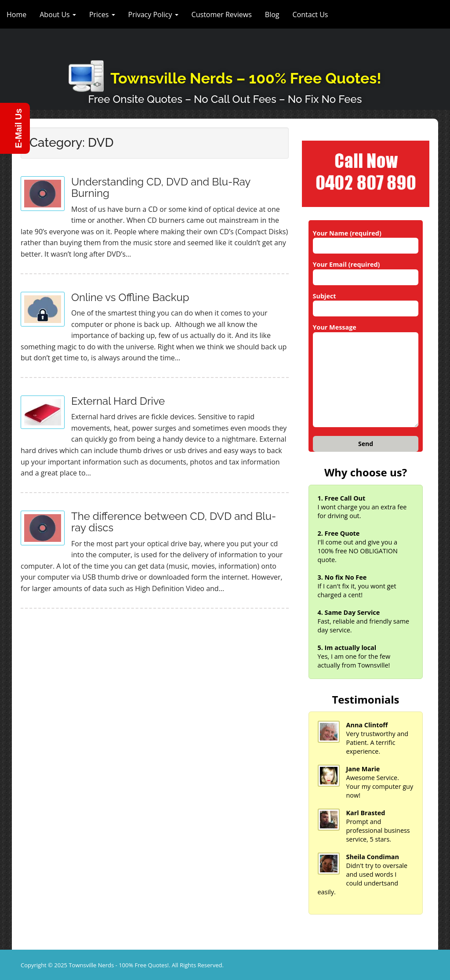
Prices (102, 15)
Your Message (366, 376)
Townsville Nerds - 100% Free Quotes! (119, 965)
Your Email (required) (366, 271)
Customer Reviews (222, 15)
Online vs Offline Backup (130, 297)
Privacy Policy (153, 15)
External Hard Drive (118, 401)
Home (16, 15)
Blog (272, 15)
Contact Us (310, 15)
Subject (366, 302)
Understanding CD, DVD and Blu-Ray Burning (161, 187)
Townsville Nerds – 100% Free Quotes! (246, 78)
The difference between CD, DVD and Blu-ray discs (174, 522)
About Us (58, 15)
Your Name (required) (366, 240)
